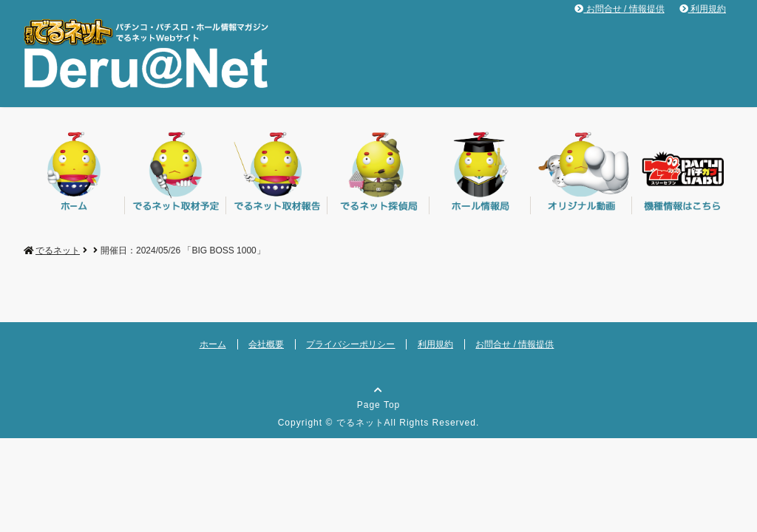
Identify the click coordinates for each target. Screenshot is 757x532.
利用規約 (703, 9)
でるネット (360, 423)
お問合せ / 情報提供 (619, 9)
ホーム (213, 344)
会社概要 (266, 344)
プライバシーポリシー (350, 344)
